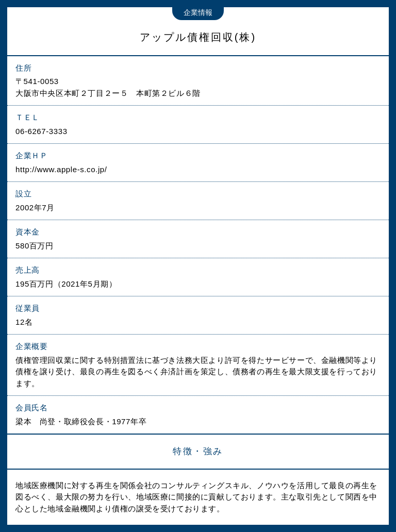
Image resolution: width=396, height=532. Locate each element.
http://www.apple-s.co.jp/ (61, 169)
